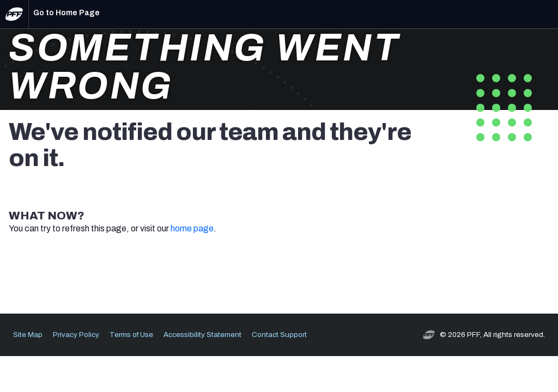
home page (192, 228)
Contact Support (279, 335)
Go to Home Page (66, 13)
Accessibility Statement (202, 335)
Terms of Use (131, 335)
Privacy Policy (76, 335)
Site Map (28, 335)
